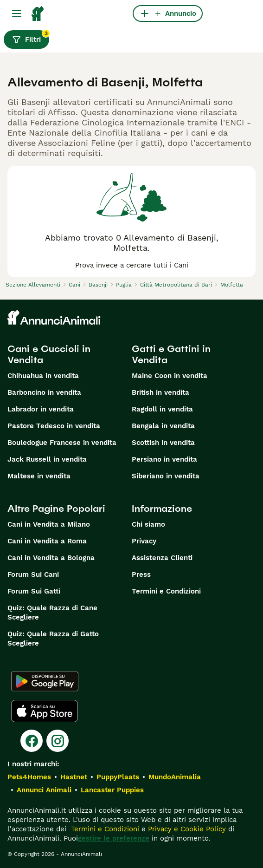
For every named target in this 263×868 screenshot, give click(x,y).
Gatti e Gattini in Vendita (171, 354)
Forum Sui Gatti (34, 591)
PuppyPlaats (118, 777)
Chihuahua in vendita (43, 376)
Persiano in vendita (164, 459)
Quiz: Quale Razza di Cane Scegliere (52, 613)
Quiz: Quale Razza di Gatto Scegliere (53, 639)
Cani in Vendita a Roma (47, 541)
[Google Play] (45, 681)
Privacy (144, 541)
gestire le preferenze (114, 838)
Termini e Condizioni (166, 591)
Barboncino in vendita (44, 392)
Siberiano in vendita (166, 476)
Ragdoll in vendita (162, 409)
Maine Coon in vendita (170, 376)
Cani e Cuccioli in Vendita (49, 354)
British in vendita (160, 392)
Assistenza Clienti (162, 558)
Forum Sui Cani (33, 574)
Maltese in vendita (39, 476)
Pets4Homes (29, 777)
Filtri (31, 37)
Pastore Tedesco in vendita (54, 426)
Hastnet (74, 777)
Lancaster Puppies (112, 790)
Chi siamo (148, 524)
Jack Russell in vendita (47, 459)
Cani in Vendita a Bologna (51, 558)
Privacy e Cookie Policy (186, 829)
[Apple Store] (45, 711)
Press (141, 574)
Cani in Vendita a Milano (49, 524)
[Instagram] (58, 741)
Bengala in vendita (163, 426)
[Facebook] (32, 741)
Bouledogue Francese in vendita (62, 443)
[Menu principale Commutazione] (17, 13)
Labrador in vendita (41, 409)
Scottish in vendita (163, 443)
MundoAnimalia (175, 777)
